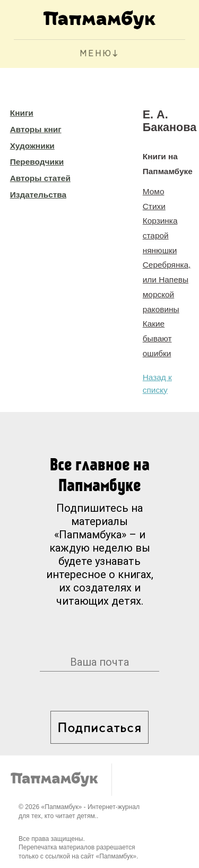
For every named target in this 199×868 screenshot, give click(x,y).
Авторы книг (36, 129)
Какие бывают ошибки (157, 338)
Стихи (154, 206)
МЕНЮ (96, 54)
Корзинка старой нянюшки (160, 235)
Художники (32, 146)
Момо (154, 191)
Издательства (38, 195)
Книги (22, 113)
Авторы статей (40, 178)
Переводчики (37, 162)
